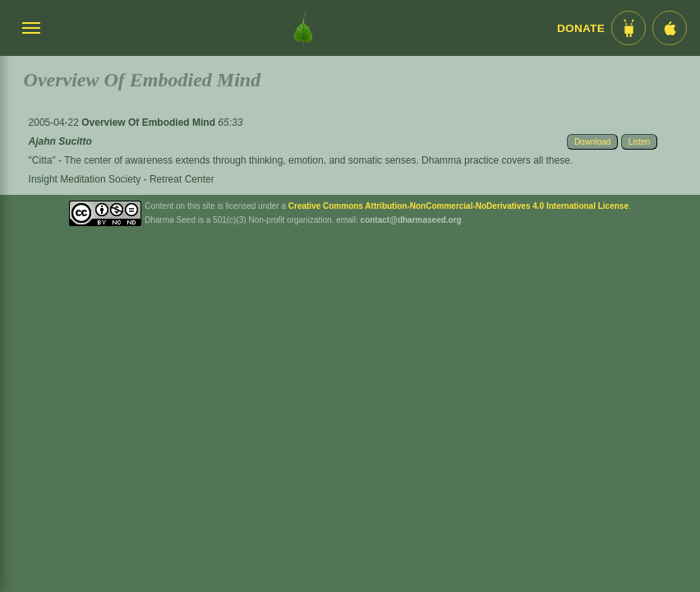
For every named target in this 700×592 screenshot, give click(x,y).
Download (592, 142)
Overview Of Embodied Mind (150, 123)
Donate (581, 28)
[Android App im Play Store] (629, 28)
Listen (640, 142)
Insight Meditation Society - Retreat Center (122, 179)
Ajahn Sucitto (60, 141)
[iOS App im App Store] (670, 28)
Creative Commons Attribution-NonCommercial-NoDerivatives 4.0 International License (458, 206)
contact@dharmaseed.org (411, 220)
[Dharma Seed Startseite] (303, 28)
